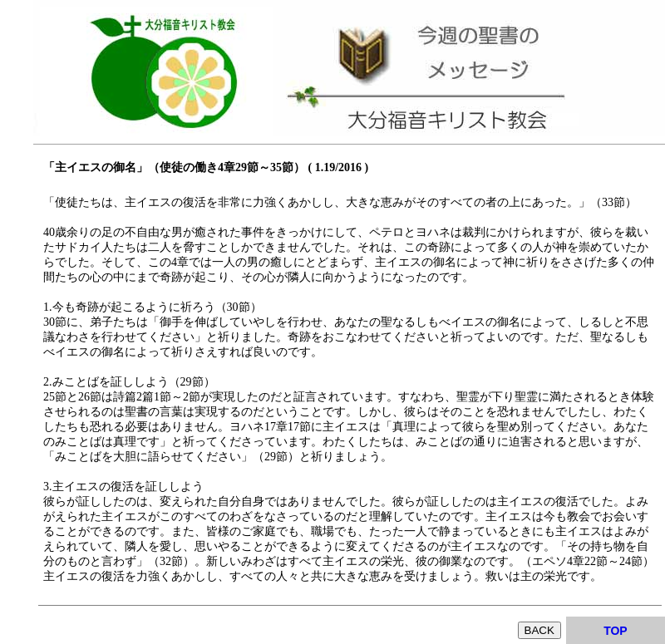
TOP (616, 631)
